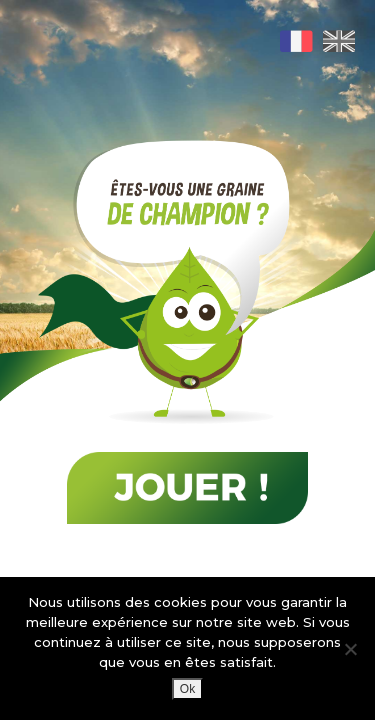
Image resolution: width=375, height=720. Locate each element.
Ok (187, 689)
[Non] (350, 649)
